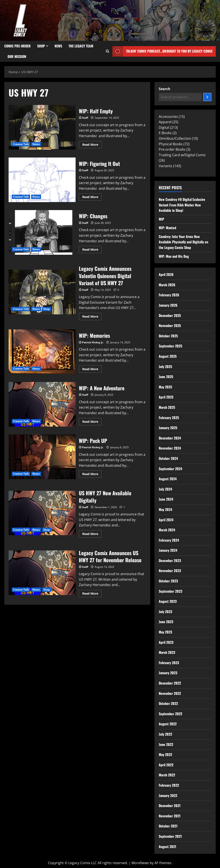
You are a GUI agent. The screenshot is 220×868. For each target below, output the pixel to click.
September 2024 (170, 469)
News (58, 46)
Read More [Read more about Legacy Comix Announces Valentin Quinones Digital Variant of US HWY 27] (92, 316)
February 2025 (169, 418)
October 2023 (168, 581)
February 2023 (169, 663)
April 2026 (166, 274)
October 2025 (168, 336)
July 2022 (165, 734)
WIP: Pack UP (42, 457)
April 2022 (166, 765)
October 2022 (168, 703)
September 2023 (170, 591)
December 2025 (170, 315)
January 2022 (168, 795)
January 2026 (168, 305)
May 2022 (165, 754)
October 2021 (168, 826)
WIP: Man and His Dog (174, 256)
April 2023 (166, 642)
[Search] (207, 97)
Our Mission (17, 56)
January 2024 (168, 550)
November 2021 (170, 816)
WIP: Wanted (167, 228)
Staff (85, 118)
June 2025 (166, 377)
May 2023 (165, 632)
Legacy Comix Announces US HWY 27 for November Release (42, 573)
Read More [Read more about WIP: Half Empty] (92, 144)
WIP (161, 219)
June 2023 (166, 622)
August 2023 (168, 601)
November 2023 (170, 571)
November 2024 (170, 448)
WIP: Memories (42, 352)
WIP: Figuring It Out (42, 180)
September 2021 (170, 836)
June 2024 (166, 499)
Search (165, 89)
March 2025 (167, 407)
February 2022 (169, 785)
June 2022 (166, 744)
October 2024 (168, 458)
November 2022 (170, 693)
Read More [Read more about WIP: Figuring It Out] (92, 196)
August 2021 (167, 847)
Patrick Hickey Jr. (93, 342)
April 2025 (166, 397)
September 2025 (170, 346)
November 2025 (170, 326)
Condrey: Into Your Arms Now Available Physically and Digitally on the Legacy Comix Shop (183, 242)
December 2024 (170, 438)
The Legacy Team (81, 46)
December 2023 (170, 560)
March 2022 (167, 775)
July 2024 (165, 489)
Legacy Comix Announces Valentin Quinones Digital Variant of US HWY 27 (42, 292)
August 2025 (168, 356)
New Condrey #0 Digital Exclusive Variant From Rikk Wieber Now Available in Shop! (182, 205)
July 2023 (165, 612)
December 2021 (170, 806)
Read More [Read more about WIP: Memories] (92, 368)
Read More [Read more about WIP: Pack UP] (92, 473)
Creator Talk (21, 144)
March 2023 (167, 652)
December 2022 (170, 683)
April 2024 (166, 520)
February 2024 (169, 540)
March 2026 (167, 285)
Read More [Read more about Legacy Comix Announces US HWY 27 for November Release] (92, 593)
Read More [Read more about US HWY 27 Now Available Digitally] (92, 533)
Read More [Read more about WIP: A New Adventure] (92, 421)
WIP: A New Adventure (42, 404)
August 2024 (168, 479)
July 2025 (165, 367)
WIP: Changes (42, 232)
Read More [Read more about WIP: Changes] (92, 249)
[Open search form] (108, 51)
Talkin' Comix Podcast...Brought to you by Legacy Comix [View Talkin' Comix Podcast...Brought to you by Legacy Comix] (162, 51)
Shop (41, 46)
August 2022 (168, 724)
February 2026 (169, 295)
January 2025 (168, 428)
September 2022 (170, 714)
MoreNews (140, 863)
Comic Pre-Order (18, 46)
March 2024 (167, 530)
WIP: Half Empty (42, 127)
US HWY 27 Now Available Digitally (42, 513)
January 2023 (168, 673)
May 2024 (165, 509)
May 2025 (165, 387)
